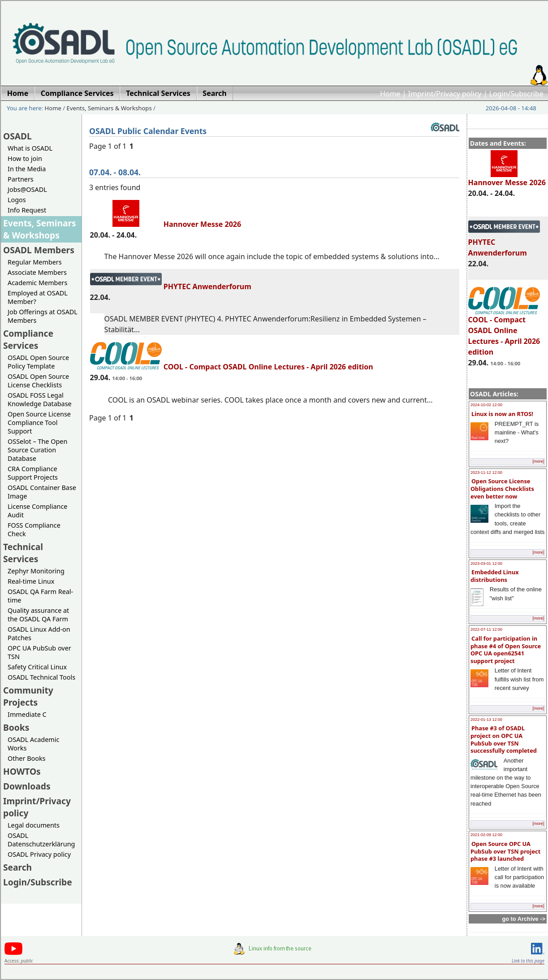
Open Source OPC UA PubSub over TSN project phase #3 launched (505, 851)
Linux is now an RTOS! (502, 414)
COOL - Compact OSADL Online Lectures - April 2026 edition (504, 332)
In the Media (27, 169)
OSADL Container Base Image (42, 492)
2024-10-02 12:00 (486, 405)
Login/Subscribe (516, 94)
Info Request (27, 210)
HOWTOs (22, 771)
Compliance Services (28, 339)
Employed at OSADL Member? (38, 297)
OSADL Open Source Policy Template (38, 362)
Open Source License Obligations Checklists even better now (502, 488)
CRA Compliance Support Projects (33, 473)
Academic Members (37, 283)
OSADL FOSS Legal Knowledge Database (40, 399)
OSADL (17, 136)
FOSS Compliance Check (34, 529)
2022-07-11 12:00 (486, 629)
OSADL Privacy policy (39, 854)
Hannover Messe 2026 (507, 178)
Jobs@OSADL (27, 189)
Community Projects (28, 696)
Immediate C (27, 714)
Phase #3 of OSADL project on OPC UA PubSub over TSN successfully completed (504, 739)
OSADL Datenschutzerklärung (41, 840)
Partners (21, 179)
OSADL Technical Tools (41, 677)
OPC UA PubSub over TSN (39, 652)
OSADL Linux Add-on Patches (39, 633)
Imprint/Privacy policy (445, 94)
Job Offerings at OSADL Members (43, 316)
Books (16, 727)
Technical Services (23, 553)
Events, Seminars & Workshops (109, 108)
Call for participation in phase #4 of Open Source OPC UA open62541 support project (506, 650)
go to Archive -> (524, 919)
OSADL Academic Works (33, 744)
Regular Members (35, 262)
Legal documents (34, 825)
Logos (17, 200)
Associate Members (37, 272)
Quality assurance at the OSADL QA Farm (38, 615)
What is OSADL (30, 148)
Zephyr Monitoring (36, 571)
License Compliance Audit (37, 511)
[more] (538, 461)
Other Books (26, 758)
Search (17, 867)
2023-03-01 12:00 (486, 564)
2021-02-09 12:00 (486, 835)
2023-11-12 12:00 (486, 473)
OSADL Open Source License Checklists (38, 381)
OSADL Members (39, 250)
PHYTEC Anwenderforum (171, 286)
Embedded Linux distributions (495, 576)
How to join (25, 158)
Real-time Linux (31, 581)
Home (390, 94)
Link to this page (528, 961)
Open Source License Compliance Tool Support (39, 423)
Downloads (27, 786)
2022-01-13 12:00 (486, 720)
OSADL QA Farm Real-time (40, 596)
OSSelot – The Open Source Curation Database (37, 450)
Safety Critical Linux (37, 667)
